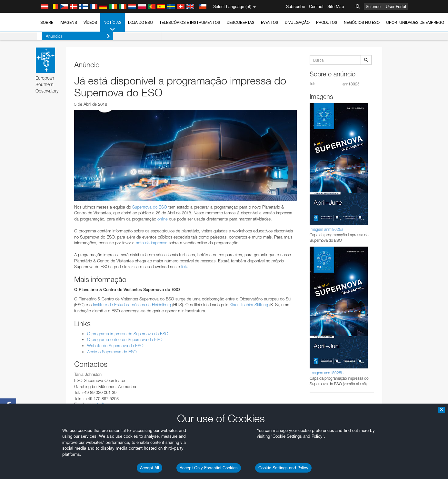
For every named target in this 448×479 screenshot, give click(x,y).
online (163, 219)
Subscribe (296, 6)
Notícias (113, 26)
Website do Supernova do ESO (115, 346)
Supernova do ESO (150, 207)
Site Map (336, 6)
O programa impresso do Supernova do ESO (128, 334)
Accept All (149, 468)
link (184, 267)
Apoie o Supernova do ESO (112, 352)
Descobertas (241, 22)
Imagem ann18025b (327, 373)
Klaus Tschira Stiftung (249, 305)
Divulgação (297, 22)
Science (373, 6)
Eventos (270, 22)
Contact (316, 6)
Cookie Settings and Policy (283, 468)
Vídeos (90, 22)
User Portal (396, 6)
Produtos (327, 22)
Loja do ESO (140, 22)
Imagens (68, 22)
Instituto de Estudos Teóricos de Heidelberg (132, 305)
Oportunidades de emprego (415, 22)
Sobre (47, 22)
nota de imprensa (152, 243)
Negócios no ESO (362, 22)
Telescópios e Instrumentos (190, 22)
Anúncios (73, 36)
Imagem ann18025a (326, 229)
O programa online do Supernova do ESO (125, 339)
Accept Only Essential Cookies (209, 468)
